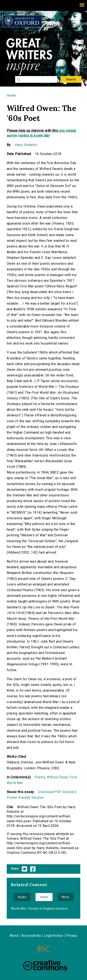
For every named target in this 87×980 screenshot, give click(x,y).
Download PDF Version (56, 792)
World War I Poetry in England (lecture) (39, 909)
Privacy (72, 936)
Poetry (40, 777)
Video (44, 897)
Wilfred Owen (57, 777)
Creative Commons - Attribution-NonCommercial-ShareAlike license (45, 965)
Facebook (33, 869)
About (14, 936)
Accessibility (31, 936)
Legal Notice (53, 936)
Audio (22, 897)
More (66, 897)
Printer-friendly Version (25, 798)
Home (11, 95)
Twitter (24, 869)
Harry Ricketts (26, 145)
